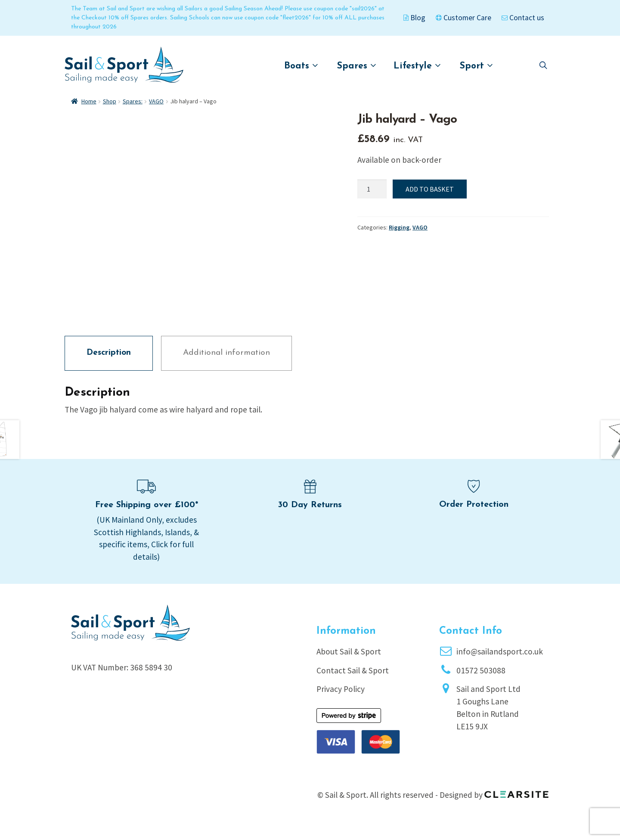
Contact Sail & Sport (353, 682)
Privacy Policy (341, 700)
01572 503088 (481, 682)
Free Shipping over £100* (147, 516)
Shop (110, 101)
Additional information (226, 364)
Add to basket (430, 189)
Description (109, 364)
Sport (476, 66)
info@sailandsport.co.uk (500, 663)
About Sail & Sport (349, 663)
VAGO (156, 101)
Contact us (523, 18)
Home (89, 101)
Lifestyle (417, 66)
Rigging (399, 227)
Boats (301, 66)
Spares (357, 66)
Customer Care (463, 18)
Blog (414, 18)
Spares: (133, 101)
